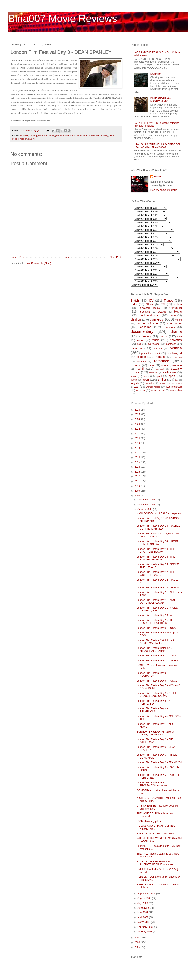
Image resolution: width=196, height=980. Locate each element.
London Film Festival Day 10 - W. (155, 615)
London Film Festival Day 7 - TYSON (157, 656)
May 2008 (143, 913)
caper (173, 315)
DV (151, 301)
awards (162, 312)
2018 (138, 448)
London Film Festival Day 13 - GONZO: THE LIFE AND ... (158, 566)
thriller (162, 380)
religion (23, 139)
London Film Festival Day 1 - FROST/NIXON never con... (153, 784)
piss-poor (137, 348)
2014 (138, 467)
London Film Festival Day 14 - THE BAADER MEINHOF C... (156, 558)
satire (151, 365)
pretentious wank (151, 353)
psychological (174, 353)
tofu (177, 380)
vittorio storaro (175, 383)
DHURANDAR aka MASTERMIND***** (161, 100)
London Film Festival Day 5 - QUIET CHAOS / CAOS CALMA (156, 695)
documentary (142, 331)
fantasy (146, 336)
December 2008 (146, 500)
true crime (150, 383)
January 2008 (145, 932)
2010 (138, 486)
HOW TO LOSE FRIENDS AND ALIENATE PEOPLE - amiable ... (156, 863)
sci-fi (141, 369)
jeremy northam (63, 135)
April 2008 (143, 917)
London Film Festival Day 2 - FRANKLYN (159, 762)
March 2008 (144, 922)
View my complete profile (164, 190)
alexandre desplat (150, 308)
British (135, 301)
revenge (178, 357)
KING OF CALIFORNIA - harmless (155, 834)
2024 (138, 419)
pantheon (171, 344)
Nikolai (150, 304)
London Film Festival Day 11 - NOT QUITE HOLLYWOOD (156, 601)
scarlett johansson (171, 365)
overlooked (154, 344)
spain (134, 376)
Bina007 (159, 177)
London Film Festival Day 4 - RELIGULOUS (152, 710)
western (140, 390)
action (178, 304)
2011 (138, 481)
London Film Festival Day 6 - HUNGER (158, 681)
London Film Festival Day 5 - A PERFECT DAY (153, 702)
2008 (138, 496)
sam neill (33, 139)
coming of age (147, 323)
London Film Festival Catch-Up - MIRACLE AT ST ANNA (154, 650)
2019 (138, 443)
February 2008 (146, 927)
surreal (134, 380)
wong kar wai (158, 390)
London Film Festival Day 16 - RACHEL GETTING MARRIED (158, 527)
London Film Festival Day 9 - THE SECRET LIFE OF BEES (155, 622)
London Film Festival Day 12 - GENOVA (159, 588)
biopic (178, 312)
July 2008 (143, 903)
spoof (159, 376)
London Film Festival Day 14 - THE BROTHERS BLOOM (156, 550)
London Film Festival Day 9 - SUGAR (157, 628)
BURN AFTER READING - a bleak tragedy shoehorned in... (155, 733)
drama (51, 135)
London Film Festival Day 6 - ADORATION (152, 674)
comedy (33, 135)
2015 (138, 462)
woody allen (176, 390)
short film (154, 373)
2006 (138, 942)
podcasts (158, 349)
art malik (24, 135)
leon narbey (89, 135)
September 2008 (147, 894)
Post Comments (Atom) (38, 263)
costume (43, 135)
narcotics (176, 340)
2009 (138, 491)
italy (180, 337)
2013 (138, 472)
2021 (138, 434)
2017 (138, 453)
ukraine (162, 383)
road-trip (141, 361)
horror (163, 336)
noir (139, 344)
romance (162, 361)
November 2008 (146, 505)
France (169, 301)
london (140, 340)
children (136, 320)
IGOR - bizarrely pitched (150, 821)
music (156, 340)
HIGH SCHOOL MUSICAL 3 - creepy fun (159, 513)
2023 (138, 424)
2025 (138, 414)
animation (175, 308)
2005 (138, 947)
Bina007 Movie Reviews (63, 19)
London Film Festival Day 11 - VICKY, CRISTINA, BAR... (157, 609)
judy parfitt (77, 135)
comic (179, 320)
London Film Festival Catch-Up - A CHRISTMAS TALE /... (155, 642)
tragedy (135, 383)
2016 (138, 457)
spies (146, 376)
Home (67, 257)
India (134, 304)
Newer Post (18, 257)
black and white (150, 315)
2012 (138, 476)
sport (172, 376)
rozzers (135, 365)
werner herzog (153, 387)
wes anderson (174, 387)
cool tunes (174, 323)
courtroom (169, 327)
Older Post (115, 257)
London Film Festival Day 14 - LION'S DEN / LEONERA (157, 543)
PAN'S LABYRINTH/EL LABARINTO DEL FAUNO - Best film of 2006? (158, 146)
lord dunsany (102, 135)
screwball (160, 369)
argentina (145, 312)
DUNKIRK (156, 74)
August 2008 (145, 898)
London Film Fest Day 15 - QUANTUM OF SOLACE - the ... (158, 535)
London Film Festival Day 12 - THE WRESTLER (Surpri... (156, 573)
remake (161, 357)
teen (146, 380)
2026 (138, 410)
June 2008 (143, 908)
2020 (138, 438)
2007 (138, 938)
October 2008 (145, 509)
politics (176, 348)
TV (163, 304)
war (136, 387)
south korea (169, 372)
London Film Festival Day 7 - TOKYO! (157, 661)
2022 (138, 429)
